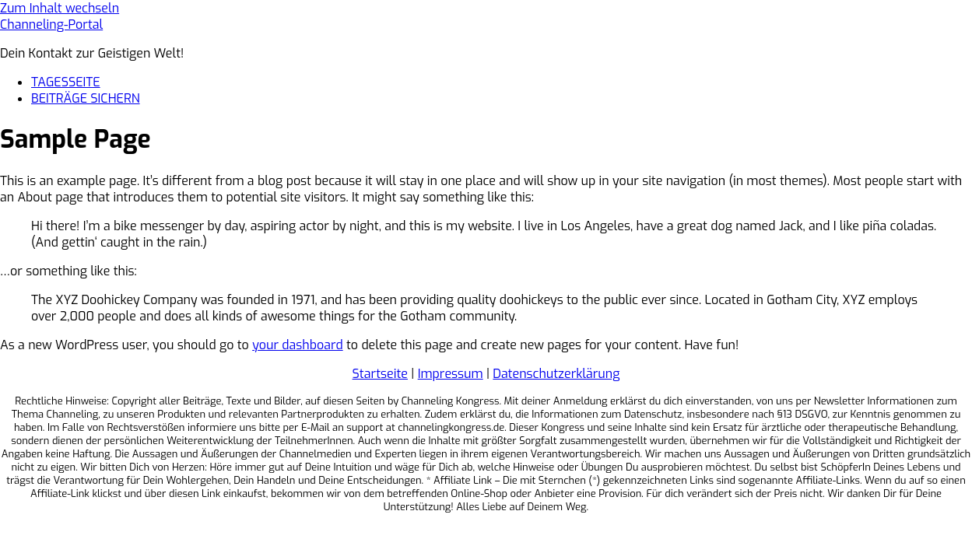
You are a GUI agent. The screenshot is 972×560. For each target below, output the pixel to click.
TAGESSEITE (66, 82)
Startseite (380, 374)
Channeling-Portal (51, 24)
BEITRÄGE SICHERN (86, 98)
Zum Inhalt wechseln (60, 8)
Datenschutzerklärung (556, 374)
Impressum (451, 374)
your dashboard (298, 345)
